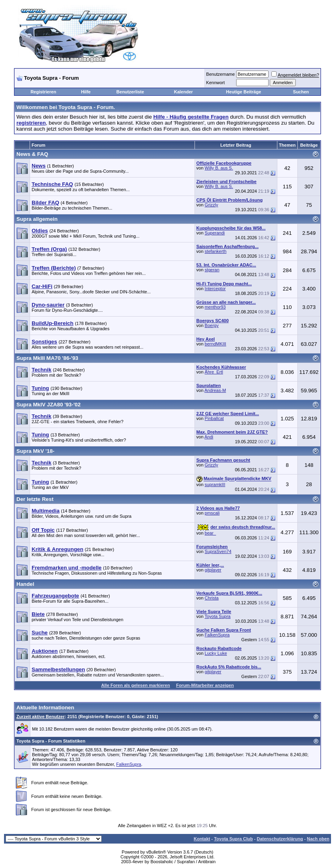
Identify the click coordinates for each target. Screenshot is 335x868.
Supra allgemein (37, 219)
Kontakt (202, 839)
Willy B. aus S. (219, 168)
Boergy (212, 325)
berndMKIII (215, 344)
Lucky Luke (216, 653)
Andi (209, 437)
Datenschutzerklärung (280, 839)
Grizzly (211, 205)
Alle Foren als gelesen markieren (136, 685)
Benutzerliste (130, 92)
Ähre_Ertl (214, 372)
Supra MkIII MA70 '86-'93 (47, 358)
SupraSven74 (218, 551)
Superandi (215, 233)
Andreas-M (215, 390)
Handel (25, 584)
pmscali (212, 513)
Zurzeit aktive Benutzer (40, 717)
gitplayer (213, 570)
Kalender (184, 92)
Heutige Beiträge (244, 92)
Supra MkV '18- (35, 451)
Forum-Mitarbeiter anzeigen (205, 685)
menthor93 (215, 307)
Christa (212, 598)
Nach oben (318, 839)
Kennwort (215, 83)
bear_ (210, 533)
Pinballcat (214, 418)
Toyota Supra (218, 616)
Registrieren (43, 92)
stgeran (212, 270)
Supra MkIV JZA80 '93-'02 (48, 405)
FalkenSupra (217, 635)
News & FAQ (32, 154)
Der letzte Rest (35, 499)
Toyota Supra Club (234, 839)
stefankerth (215, 251)
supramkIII (215, 484)
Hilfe (86, 92)
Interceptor (215, 289)
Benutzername (221, 74)
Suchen (301, 92)
